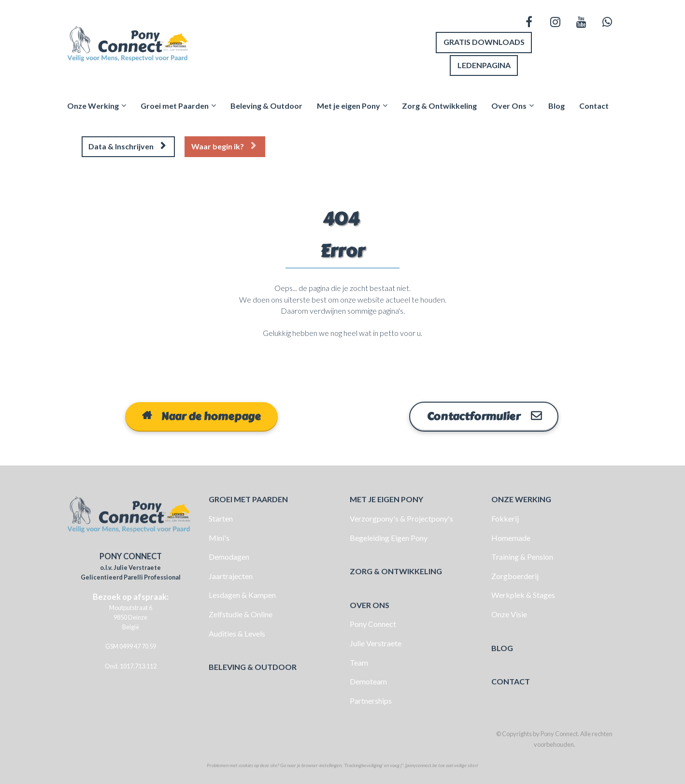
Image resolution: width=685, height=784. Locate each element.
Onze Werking (93, 105)
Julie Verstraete (376, 642)
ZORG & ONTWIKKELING (396, 570)
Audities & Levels (237, 632)
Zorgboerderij (515, 574)
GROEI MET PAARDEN (248, 498)
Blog (557, 105)
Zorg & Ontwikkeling (439, 105)
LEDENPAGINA (484, 65)
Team (359, 661)
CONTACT (511, 680)
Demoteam (368, 680)
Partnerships (371, 699)
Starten (221, 517)
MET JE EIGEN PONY (386, 498)
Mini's (219, 536)
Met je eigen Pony (349, 105)
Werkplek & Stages (523, 594)
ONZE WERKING (521, 498)
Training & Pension (522, 556)
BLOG (502, 646)
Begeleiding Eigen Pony (389, 536)
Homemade (511, 536)
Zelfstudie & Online (241, 613)
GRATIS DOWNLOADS (484, 42)
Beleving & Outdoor (266, 105)
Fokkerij (505, 517)
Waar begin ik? (224, 146)
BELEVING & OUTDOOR (253, 666)
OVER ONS (370, 603)
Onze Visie (509, 613)
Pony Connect (373, 623)
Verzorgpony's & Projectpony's (401, 517)
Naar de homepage (201, 415)
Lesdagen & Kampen (242, 594)
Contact (594, 105)
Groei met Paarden (175, 105)
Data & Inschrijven (127, 146)
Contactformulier (484, 415)
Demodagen (229, 556)
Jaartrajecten (231, 574)
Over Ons (509, 105)
